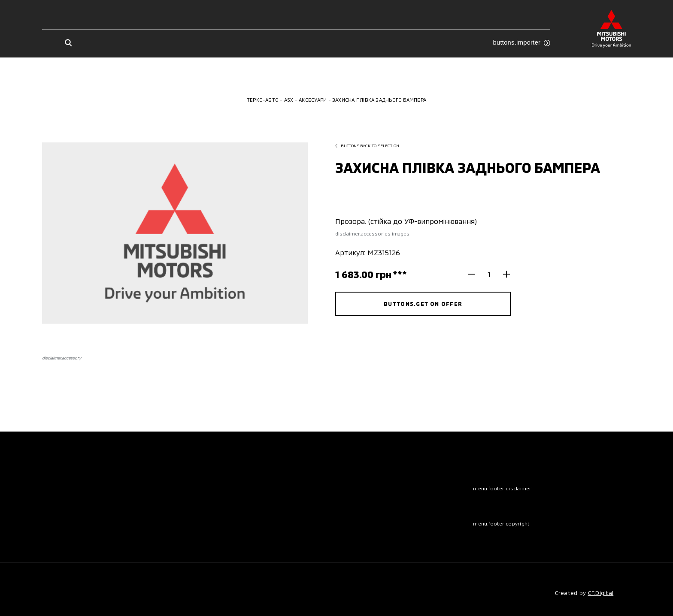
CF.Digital (601, 593)
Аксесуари (313, 100)
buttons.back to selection (367, 145)
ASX (289, 100)
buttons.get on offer (423, 304)
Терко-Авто (263, 100)
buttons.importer (521, 42)
